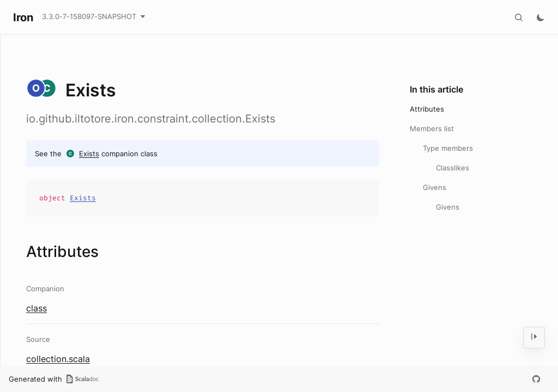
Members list (432, 128)
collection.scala (58, 359)
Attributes (427, 109)
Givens (435, 187)
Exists (89, 154)
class (37, 308)
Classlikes (453, 168)
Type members (448, 148)
